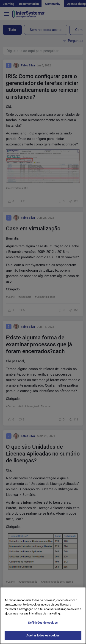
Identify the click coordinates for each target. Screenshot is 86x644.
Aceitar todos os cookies (43, 638)
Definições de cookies (43, 625)
